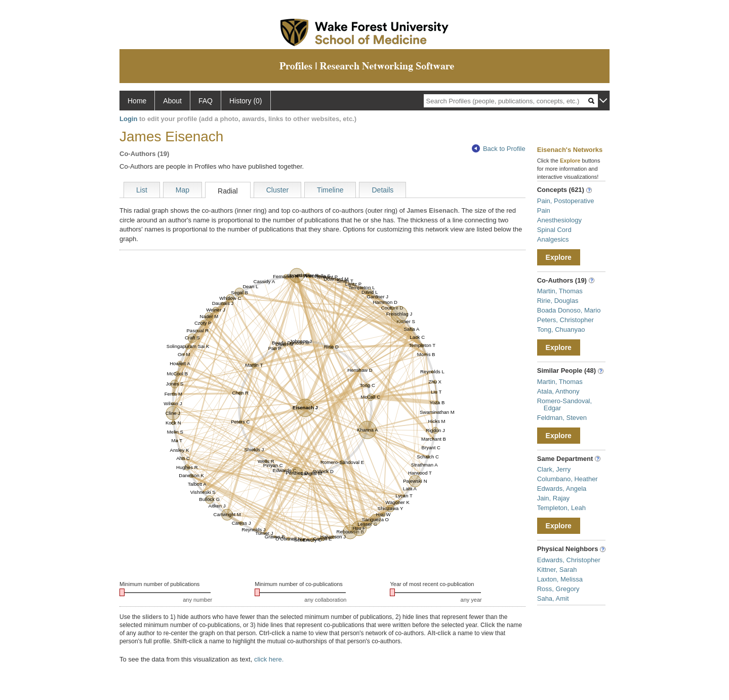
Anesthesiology (559, 220)
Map (183, 190)
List (142, 190)
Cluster (277, 190)
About (172, 101)
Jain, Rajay (553, 498)
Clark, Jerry (554, 469)
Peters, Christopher (565, 320)
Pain (544, 210)
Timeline (330, 190)
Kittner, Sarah (557, 570)
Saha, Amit (553, 598)
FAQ (206, 101)
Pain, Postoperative (566, 201)
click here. (269, 659)
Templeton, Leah (561, 508)
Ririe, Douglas (558, 301)
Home (137, 101)
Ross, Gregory (558, 589)
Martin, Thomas (560, 291)
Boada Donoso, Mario (569, 310)
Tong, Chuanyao (561, 329)
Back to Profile (499, 149)
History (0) (246, 101)
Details (382, 190)
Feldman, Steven (562, 418)
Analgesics (553, 239)
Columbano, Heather (568, 479)
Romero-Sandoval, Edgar (564, 404)
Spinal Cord (554, 230)
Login (128, 119)
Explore (559, 257)
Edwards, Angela (562, 489)
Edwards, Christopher (569, 560)
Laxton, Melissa (560, 579)
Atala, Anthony (558, 391)
